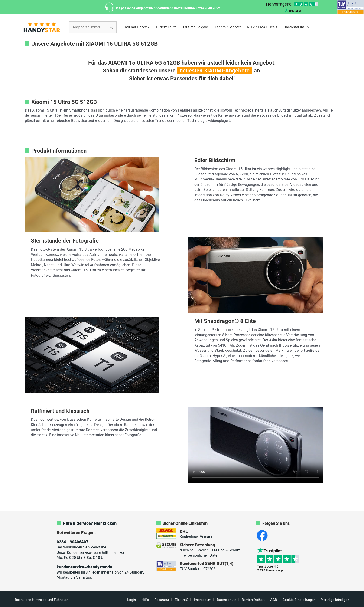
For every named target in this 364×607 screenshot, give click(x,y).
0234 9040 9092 (208, 8)
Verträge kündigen (335, 600)
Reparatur (162, 600)
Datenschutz (226, 600)
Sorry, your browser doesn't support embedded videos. (256, 445)
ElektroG (182, 600)
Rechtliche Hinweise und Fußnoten (42, 600)
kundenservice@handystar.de (84, 567)
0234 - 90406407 (72, 542)
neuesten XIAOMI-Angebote (215, 71)
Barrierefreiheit (253, 600)
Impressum (203, 600)
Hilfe (145, 600)
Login (132, 600)
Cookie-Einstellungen (299, 600)
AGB (274, 600)
